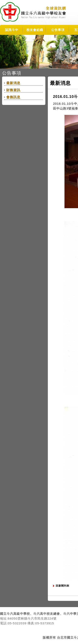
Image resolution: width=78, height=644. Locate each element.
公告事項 (58, 30)
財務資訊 (13, 90)
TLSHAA (34, 12)
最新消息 (13, 83)
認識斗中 (12, 30)
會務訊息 (13, 97)
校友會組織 (35, 30)
